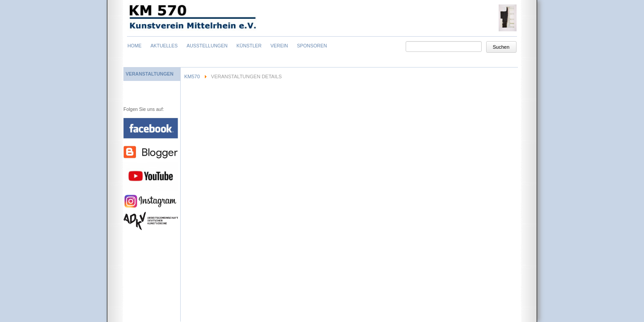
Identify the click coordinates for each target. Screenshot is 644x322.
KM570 (192, 76)
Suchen (501, 47)
